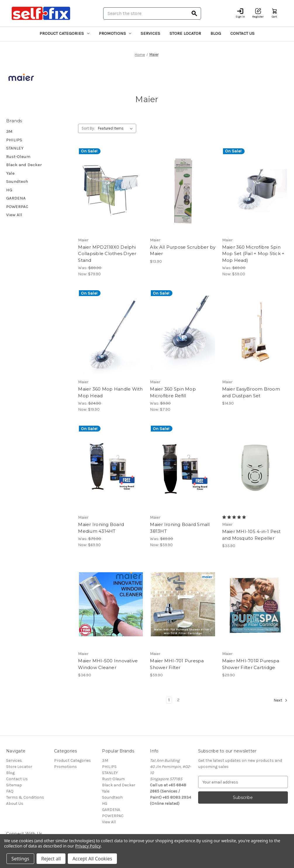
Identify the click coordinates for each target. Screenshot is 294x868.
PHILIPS (14, 140)
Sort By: (88, 128)
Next (281, 700)
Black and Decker (24, 165)
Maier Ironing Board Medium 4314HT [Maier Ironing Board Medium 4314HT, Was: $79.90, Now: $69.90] (101, 528)
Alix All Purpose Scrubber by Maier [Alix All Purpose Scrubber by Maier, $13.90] (183, 250)
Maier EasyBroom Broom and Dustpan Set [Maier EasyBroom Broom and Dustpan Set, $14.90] (251, 392)
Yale (10, 173)
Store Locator (185, 33)
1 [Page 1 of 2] (169, 700)
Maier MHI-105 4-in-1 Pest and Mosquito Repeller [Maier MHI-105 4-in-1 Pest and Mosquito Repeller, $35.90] (251, 535)
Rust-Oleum (18, 157)
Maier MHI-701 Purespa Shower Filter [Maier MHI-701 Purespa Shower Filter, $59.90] (177, 664)
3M (9, 131)
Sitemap (14, 785)
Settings (20, 859)
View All (14, 215)
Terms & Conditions (25, 797)
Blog (216, 33)
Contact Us (242, 33)
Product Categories (64, 33)
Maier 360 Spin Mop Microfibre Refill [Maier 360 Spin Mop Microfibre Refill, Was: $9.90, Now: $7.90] (173, 392)
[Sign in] (240, 13)
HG (9, 190)
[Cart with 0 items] (274, 13)
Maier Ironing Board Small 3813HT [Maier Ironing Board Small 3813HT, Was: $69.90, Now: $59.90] (180, 528)
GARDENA (16, 198)
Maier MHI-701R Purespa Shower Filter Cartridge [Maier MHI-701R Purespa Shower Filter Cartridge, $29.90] (251, 664)
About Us (15, 803)
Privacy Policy (88, 846)
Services (150, 33)
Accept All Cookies (92, 859)
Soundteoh (17, 181)
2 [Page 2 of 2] (178, 700)
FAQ (10, 791)
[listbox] (116, 128)
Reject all (51, 859)
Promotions (115, 33)
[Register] (258, 13)
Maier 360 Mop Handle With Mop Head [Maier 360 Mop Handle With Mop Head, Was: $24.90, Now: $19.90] (110, 392)
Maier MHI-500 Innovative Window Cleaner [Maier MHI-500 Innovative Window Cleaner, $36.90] (108, 664)
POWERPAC (17, 207)
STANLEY (15, 148)
